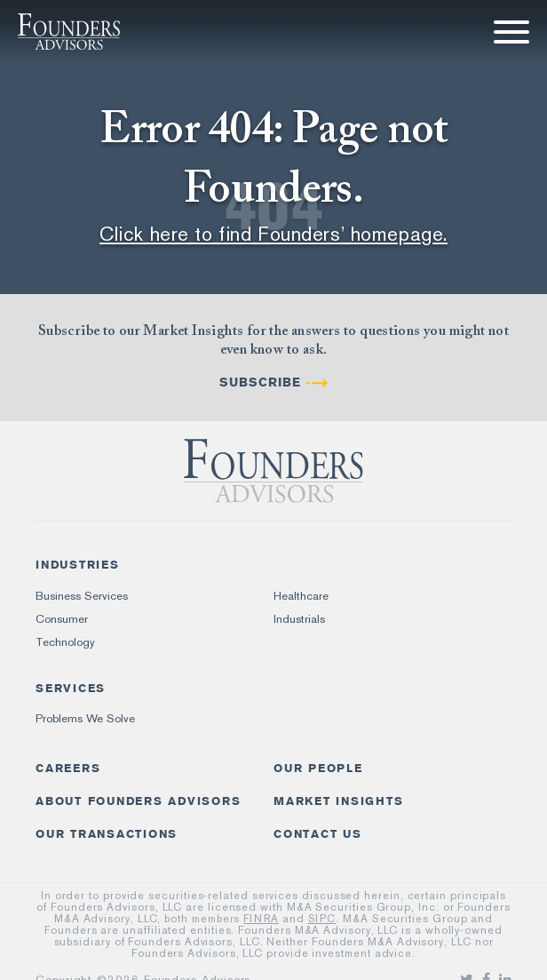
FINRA (261, 919)
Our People (318, 768)
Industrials (299, 619)
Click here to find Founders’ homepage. (273, 234)
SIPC (322, 919)
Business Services (82, 596)
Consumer (62, 619)
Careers (68, 768)
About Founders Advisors (138, 801)
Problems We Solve (85, 718)
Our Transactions (107, 834)
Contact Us (318, 834)
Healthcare (301, 596)
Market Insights (338, 801)
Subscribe (260, 382)
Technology (65, 642)
